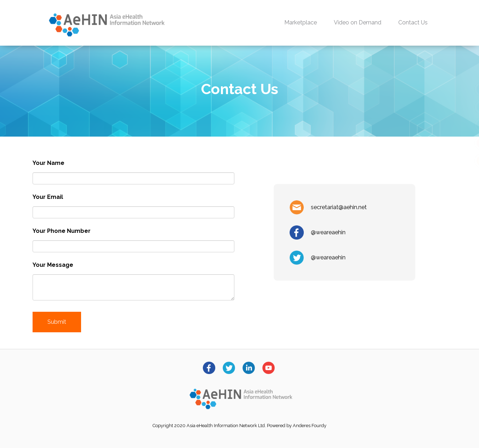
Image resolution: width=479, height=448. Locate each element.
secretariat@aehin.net (339, 207)
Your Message (53, 265)
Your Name (49, 163)
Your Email (48, 197)
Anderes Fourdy (310, 426)
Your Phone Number (62, 231)
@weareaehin (328, 232)
